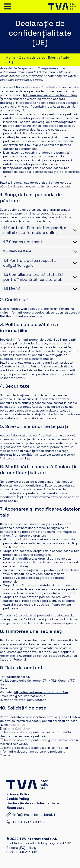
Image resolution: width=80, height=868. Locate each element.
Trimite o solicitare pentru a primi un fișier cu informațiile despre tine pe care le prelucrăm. (34, 750)
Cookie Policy (18, 799)
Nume (4, 725)
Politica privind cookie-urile (21, 316)
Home (11, 57)
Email (4, 728)
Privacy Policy (18, 794)
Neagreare (15, 808)
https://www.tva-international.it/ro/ (50, 95)
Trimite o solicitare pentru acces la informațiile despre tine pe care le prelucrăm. (35, 734)
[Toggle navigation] (8, 6)
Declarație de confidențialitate (33, 803)
